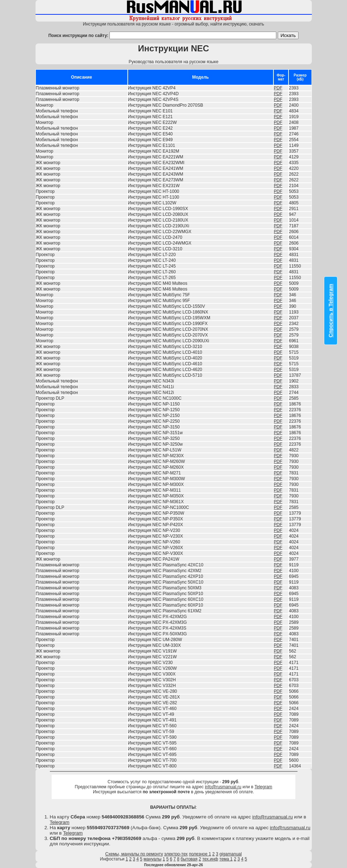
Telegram (263, 787)
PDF (278, 88)
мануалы (153, 859)
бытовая (189, 859)
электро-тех (176, 854)
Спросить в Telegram (331, 310)
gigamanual (231, 854)
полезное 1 (200, 854)
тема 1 (226, 859)
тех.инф (210, 859)
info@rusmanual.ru (223, 787)
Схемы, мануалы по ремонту (134, 854)
